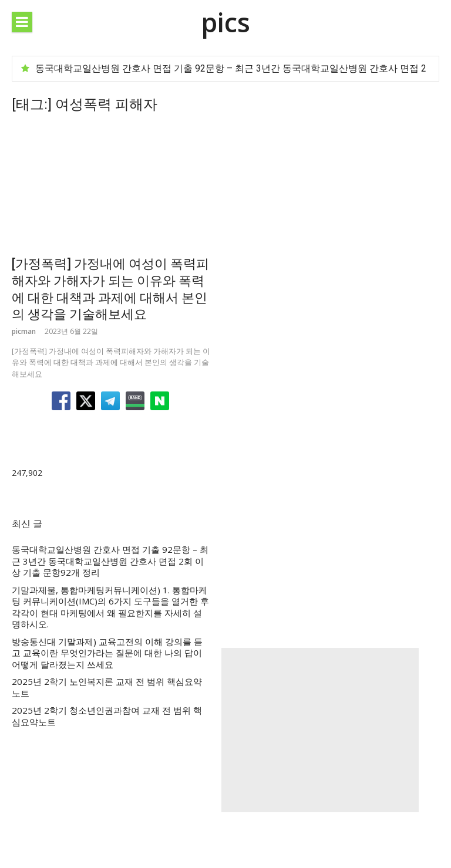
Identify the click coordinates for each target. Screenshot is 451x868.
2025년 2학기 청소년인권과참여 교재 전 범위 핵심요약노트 (107, 716)
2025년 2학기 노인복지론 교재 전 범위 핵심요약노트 (107, 688)
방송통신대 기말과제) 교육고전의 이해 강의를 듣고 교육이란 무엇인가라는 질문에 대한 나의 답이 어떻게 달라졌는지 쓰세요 (107, 653)
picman (24, 331)
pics (225, 22)
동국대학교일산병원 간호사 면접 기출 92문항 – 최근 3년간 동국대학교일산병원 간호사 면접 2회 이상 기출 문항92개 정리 (110, 561)
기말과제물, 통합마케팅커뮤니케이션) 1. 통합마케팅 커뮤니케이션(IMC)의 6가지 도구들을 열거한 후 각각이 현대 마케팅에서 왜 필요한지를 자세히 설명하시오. (110, 607)
